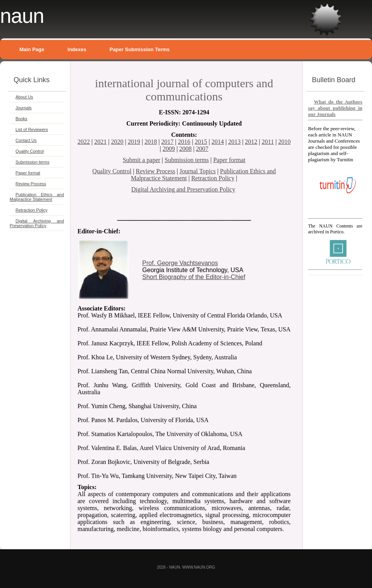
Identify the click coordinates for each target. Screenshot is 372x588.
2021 (100, 142)
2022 (84, 142)
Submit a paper (142, 160)
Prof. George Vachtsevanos (180, 263)
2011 (268, 142)
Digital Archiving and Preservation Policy (37, 223)
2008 (186, 149)
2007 (202, 149)
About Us (24, 97)
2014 (218, 142)
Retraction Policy (32, 210)
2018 (151, 142)
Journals (24, 108)
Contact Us (26, 140)
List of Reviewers (32, 129)
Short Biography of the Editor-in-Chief (194, 277)
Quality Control (30, 151)
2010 (284, 142)
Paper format (28, 173)
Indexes (77, 49)
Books (22, 119)
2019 (134, 142)
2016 (184, 142)
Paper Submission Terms (140, 49)
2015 (201, 142)
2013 (234, 142)
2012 (251, 142)
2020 (117, 142)
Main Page (32, 49)
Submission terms (32, 162)
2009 (169, 149)
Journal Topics (197, 171)
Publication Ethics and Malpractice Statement (37, 197)
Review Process (31, 184)
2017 (167, 142)
